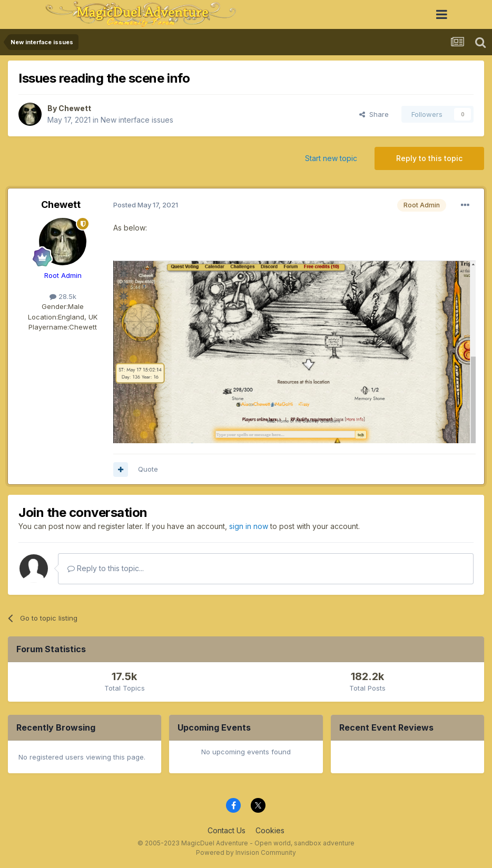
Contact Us (227, 830)
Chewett (75, 108)
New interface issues (137, 120)
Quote (148, 469)
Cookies (270, 830)
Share (374, 114)
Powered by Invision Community (246, 852)
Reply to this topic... (106, 568)
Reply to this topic (429, 158)
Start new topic (331, 158)
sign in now (249, 526)
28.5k (63, 296)
